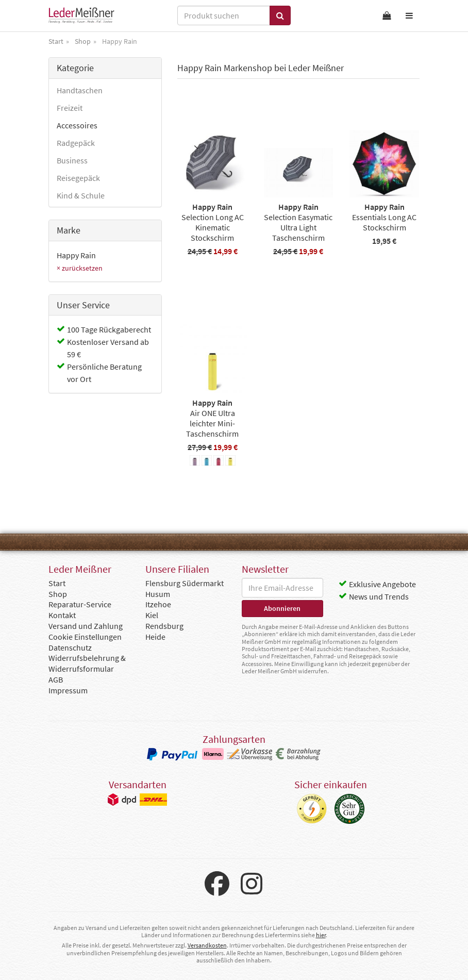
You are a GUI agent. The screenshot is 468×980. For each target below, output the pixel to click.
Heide (155, 637)
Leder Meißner (81, 15)
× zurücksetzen (80, 268)
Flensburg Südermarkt (185, 583)
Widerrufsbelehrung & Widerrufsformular (87, 663)
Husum (158, 594)
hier (321, 935)
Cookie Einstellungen (85, 637)
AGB (56, 679)
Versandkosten (207, 945)
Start (57, 583)
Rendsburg (164, 626)
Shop (58, 594)
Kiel (152, 615)
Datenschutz (70, 647)
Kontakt (62, 615)
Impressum (68, 690)
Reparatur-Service (80, 604)
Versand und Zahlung (86, 626)
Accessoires (77, 125)
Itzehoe (158, 604)
